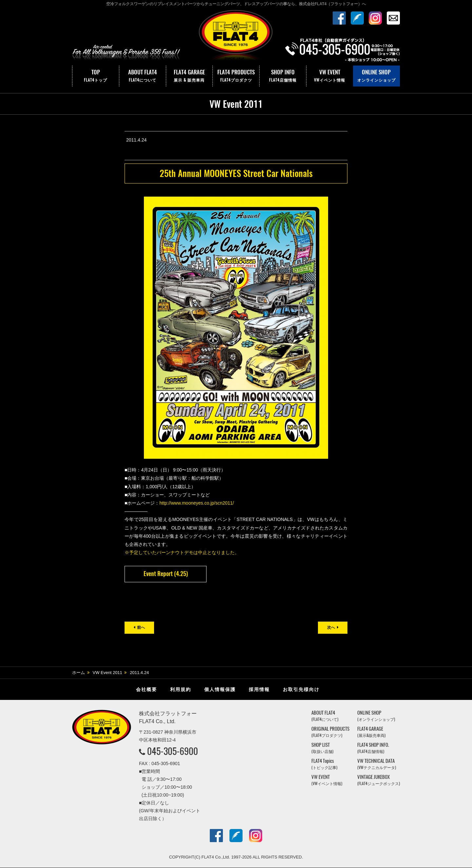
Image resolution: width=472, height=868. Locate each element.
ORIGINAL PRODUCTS (330, 732)
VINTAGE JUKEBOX (379, 780)
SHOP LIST (322, 748)
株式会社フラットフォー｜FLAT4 (236, 37)
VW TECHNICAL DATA (377, 764)
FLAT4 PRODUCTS (236, 76)
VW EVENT (330, 76)
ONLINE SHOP (376, 76)
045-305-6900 (173, 751)
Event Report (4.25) (166, 574)
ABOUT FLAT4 (143, 76)
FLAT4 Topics (324, 764)
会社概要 (147, 690)
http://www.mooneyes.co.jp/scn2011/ (197, 503)
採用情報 (259, 690)
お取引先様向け (301, 690)
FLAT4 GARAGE (189, 76)
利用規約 (181, 690)
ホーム (79, 673)
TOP (96, 76)
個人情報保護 (220, 690)
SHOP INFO (283, 76)
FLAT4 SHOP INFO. (373, 748)
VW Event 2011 (108, 673)
